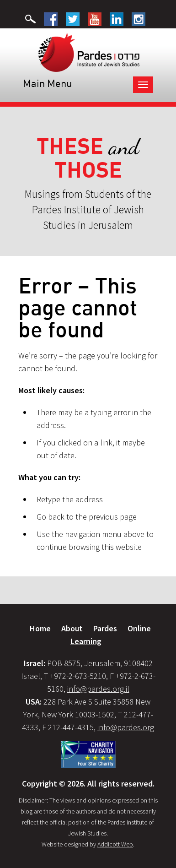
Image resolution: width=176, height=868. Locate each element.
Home (40, 628)
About (72, 628)
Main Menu (47, 83)
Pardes (105, 628)
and (88, 158)
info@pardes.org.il (98, 689)
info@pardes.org (126, 727)
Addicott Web (115, 844)
